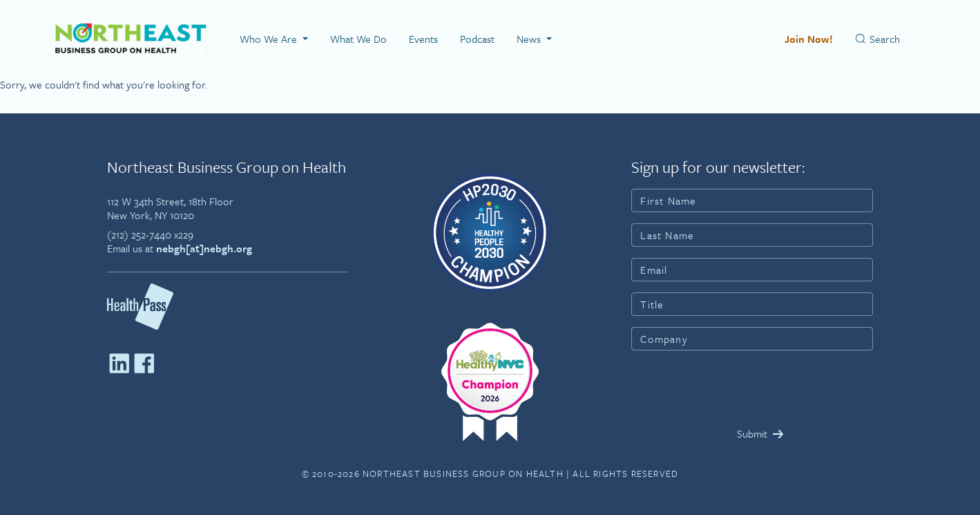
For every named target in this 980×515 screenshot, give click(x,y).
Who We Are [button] (270, 39)
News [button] (530, 39)
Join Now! (809, 39)
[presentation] (736, 388)
